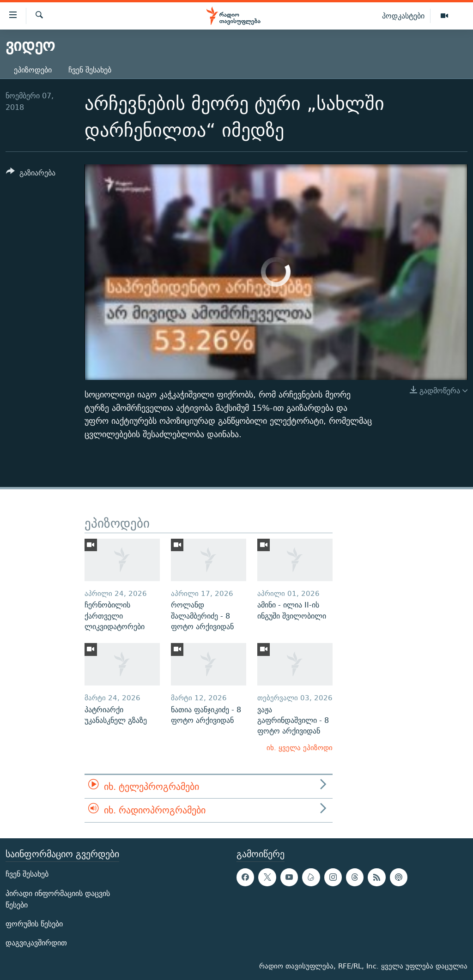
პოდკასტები (403, 16)
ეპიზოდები (33, 70)
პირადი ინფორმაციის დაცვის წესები (58, 899)
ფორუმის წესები (34, 924)
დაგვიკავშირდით (36, 943)
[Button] (31, 174)
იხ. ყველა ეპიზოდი (300, 748)
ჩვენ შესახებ (90, 70)
